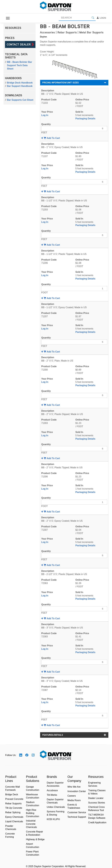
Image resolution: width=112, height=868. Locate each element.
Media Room (74, 800)
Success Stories (97, 803)
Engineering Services (94, 784)
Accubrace (52, 790)
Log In (45, 115)
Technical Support (77, 817)
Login (101, 18)
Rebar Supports (13, 804)
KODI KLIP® (53, 819)
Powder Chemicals (11, 828)
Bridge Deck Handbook (20, 83)
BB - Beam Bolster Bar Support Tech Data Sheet (20, 65)
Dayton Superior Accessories (55, 784)
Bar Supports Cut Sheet (20, 100)
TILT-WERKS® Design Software (97, 816)
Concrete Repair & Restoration (34, 833)
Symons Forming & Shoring (55, 813)
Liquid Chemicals (14, 821)
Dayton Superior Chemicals (55, 801)
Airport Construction (33, 845)
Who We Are (74, 787)
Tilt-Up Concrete (14, 808)
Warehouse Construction (33, 796)
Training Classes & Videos (97, 792)
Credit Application (97, 822)
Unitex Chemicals (56, 807)
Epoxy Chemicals (14, 817)
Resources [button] (13, 28)
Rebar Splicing (13, 812)
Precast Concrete (14, 799)
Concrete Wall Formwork (13, 788)
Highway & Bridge (35, 839)
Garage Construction (33, 788)
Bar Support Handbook (20, 86)
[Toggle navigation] (8, 18)
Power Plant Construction (33, 853)
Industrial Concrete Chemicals (31, 824)
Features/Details (74, 735)
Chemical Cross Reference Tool (96, 809)
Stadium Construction (33, 804)
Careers (72, 796)
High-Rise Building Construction (33, 813)
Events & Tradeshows (74, 806)
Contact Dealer (20, 44)
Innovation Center (77, 791)
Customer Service (77, 812)
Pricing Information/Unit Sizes (74, 82)
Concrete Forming (10, 835)
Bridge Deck (12, 794)
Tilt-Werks (52, 795)
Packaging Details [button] (85, 119)
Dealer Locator (96, 798)
